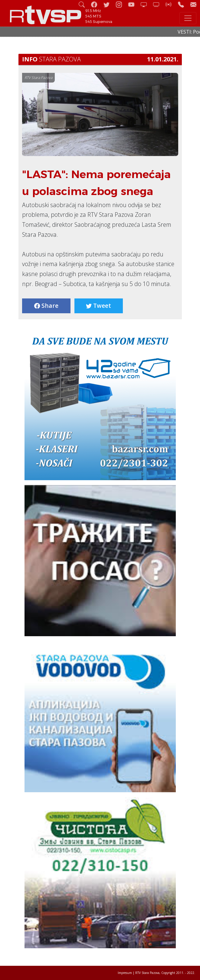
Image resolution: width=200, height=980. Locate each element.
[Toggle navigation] (188, 18)
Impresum (125, 973)
